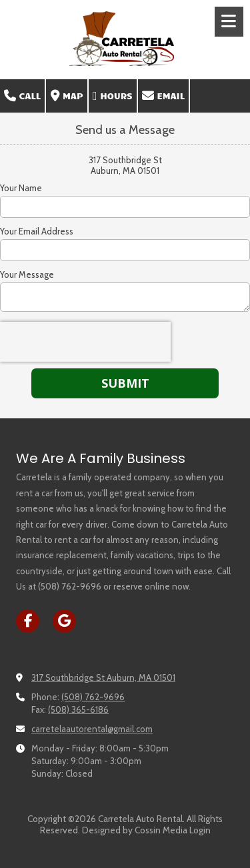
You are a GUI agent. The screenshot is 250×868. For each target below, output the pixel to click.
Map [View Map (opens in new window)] (67, 96)
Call (22, 96)
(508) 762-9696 (93, 697)
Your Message (27, 274)
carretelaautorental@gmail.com (92, 729)
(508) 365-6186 (78, 709)
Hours (113, 96)
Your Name (21, 188)
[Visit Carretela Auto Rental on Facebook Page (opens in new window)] (28, 621)
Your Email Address (37, 231)
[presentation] (85, 342)
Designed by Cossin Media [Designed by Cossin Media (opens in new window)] (135, 830)
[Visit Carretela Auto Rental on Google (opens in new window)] (64, 621)
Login (200, 830)
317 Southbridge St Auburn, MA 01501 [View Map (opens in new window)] (103, 677)
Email (163, 96)
